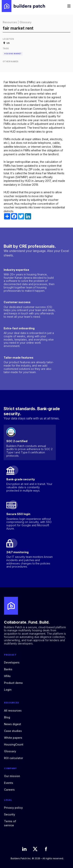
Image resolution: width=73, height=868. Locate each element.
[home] (23, 6)
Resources (10, 22)
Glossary (25, 22)
